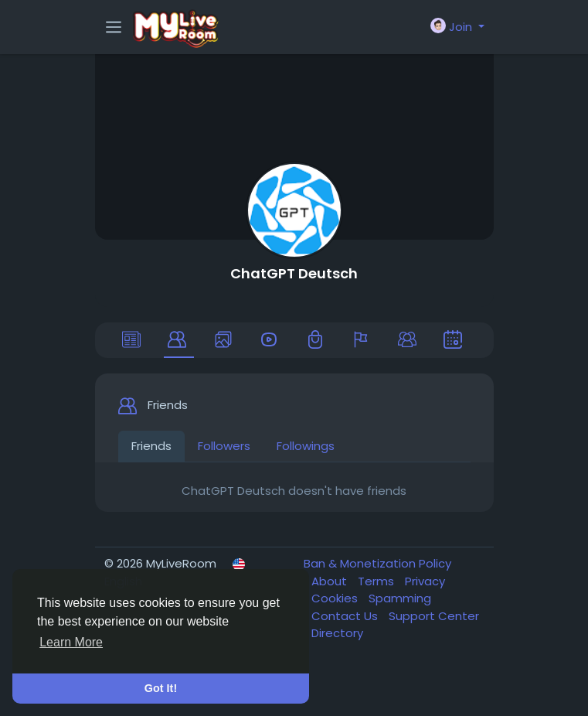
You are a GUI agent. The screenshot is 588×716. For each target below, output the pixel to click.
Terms (377, 581)
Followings (306, 446)
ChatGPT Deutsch (294, 273)
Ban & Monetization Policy (377, 563)
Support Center (434, 616)
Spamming (400, 598)
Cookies (336, 598)
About (331, 581)
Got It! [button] (161, 688)
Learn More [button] (71, 642)
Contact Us (346, 616)
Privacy (425, 581)
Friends (151, 446)
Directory (337, 633)
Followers (224, 446)
